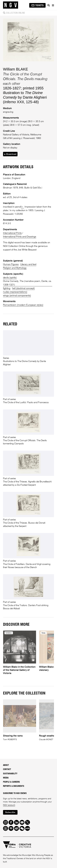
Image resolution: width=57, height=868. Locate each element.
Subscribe (10, 812)
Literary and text (28, 264)
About (6, 765)
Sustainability (10, 774)
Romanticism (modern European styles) (23, 305)
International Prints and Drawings (20, 237)
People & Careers (11, 782)
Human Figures (11, 264)
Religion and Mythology (15, 268)
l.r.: (22, 207)
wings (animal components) (17, 296)
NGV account (9, 805)
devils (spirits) (10, 278)
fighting (7, 288)
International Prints (12, 233)
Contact (7, 769)
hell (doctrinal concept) (23, 288)
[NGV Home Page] (11, 5)
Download (10, 154)
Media (6, 778)
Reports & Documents (14, 786)
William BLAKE (16, 69)
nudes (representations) (15, 292)
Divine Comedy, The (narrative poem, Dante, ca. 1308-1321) (27, 283)
